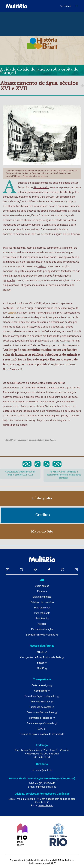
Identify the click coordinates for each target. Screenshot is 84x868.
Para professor (42, 608)
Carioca (12, 313)
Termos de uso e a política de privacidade (42, 734)
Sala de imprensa (42, 597)
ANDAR (42, 652)
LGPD (42, 729)
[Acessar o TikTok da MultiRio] (35, 570)
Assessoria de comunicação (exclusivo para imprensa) (42, 778)
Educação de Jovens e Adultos (30, 440)
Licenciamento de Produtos (42, 635)
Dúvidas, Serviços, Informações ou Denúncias (42, 794)
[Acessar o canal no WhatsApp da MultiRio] (63, 570)
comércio (8, 271)
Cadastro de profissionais (42, 723)
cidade (66, 183)
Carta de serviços (42, 685)
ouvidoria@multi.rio (42, 770)
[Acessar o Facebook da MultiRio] (49, 570)
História (7, 440)
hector (42, 663)
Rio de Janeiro (41, 187)
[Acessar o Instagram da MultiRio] (21, 570)
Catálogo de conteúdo (42, 602)
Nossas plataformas (42, 646)
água (56, 183)
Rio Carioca (73, 234)
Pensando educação (42, 629)
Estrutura (42, 591)
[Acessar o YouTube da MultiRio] (8, 570)
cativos (42, 266)
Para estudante (42, 613)
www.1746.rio (46, 806)
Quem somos (42, 586)
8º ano (14, 440)
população (9, 280)
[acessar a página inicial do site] (17, 6)
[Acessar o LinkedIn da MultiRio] (76, 570)
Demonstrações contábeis (42, 713)
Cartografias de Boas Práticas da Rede (42, 657)
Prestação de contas (42, 707)
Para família (42, 618)
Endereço (42, 745)
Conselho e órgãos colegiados (42, 696)
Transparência (42, 679)
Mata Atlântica (62, 341)
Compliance (42, 691)
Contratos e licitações (42, 718)
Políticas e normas (42, 702)
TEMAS (42, 668)
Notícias (42, 624)
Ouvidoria (42, 764)
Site (42, 580)
